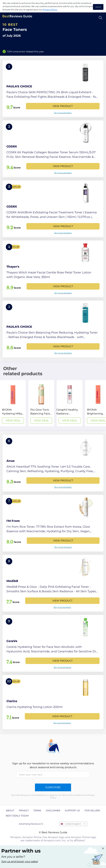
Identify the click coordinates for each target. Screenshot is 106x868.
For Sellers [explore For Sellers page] (92, 810)
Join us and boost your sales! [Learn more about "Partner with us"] (20, 861)
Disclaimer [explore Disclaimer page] (53, 810)
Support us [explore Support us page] (72, 810)
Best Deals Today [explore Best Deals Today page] (17, 816)
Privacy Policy (50, 10)
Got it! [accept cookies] (98, 7)
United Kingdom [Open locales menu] (73, 824)
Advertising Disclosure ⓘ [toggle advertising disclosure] (31, 824)
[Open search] (100, 18)
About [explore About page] (10, 810)
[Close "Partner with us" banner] (103, 848)
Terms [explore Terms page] (37, 810)
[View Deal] (13, 403)
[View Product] (53, 89)
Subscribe (53, 787)
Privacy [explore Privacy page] (24, 810)
